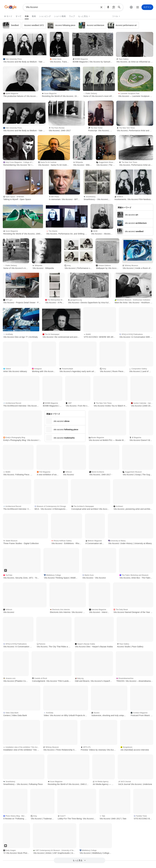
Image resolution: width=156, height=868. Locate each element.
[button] (101, 7)
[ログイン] (147, 7)
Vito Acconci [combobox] (62, 7)
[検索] (120, 7)
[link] (27, 16)
